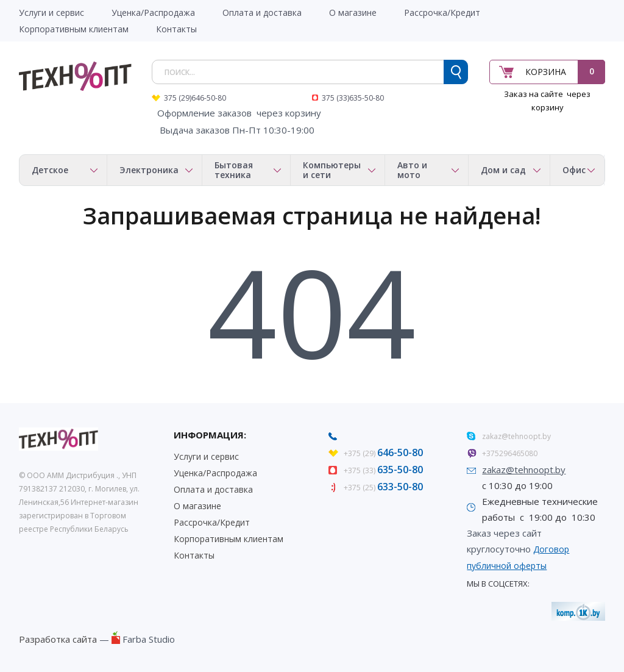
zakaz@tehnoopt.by (516, 436)
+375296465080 (510, 453)
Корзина (546, 72)
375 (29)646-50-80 (195, 98)
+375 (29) (383, 453)
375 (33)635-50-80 (353, 98)
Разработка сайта (58, 639)
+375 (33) (383, 470)
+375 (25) (383, 488)
